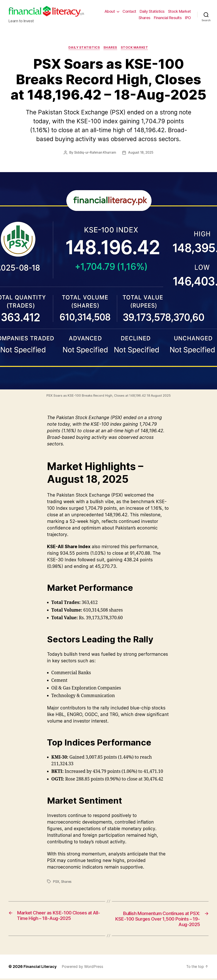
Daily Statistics (152, 11)
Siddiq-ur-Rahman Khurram (95, 153)
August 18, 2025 (140, 153)
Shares (145, 18)
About (110, 11)
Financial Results (168, 18)
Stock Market (179, 11)
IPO (188, 18)
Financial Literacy (40, 968)
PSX (56, 882)
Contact (129, 11)
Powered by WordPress (83, 968)
